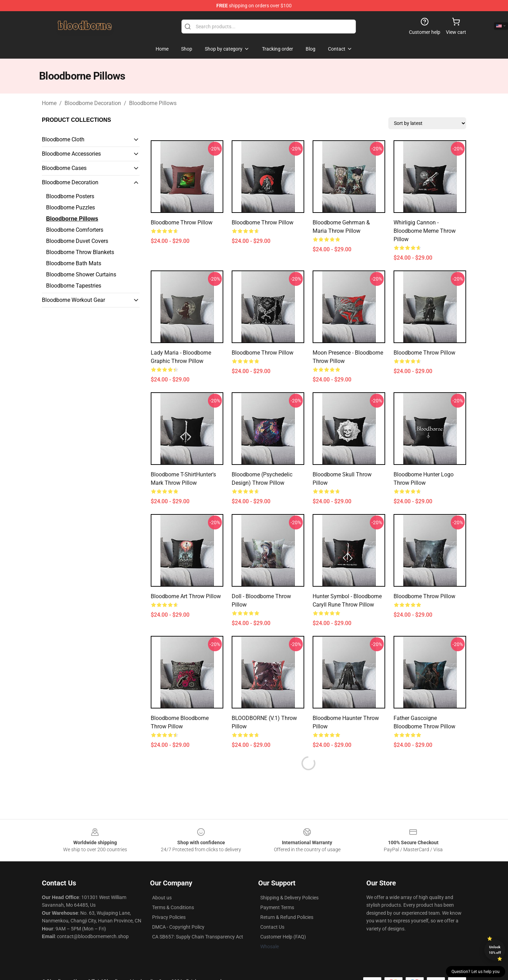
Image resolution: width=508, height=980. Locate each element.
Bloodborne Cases (64, 168)
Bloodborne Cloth (63, 139)
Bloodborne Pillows (153, 103)
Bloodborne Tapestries (74, 286)
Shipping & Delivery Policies (289, 898)
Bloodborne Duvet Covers (77, 241)
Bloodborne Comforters (75, 230)
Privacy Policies (169, 917)
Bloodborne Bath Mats (74, 263)
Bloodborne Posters (70, 196)
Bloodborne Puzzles (70, 207)
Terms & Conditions (173, 907)
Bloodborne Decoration (93, 103)
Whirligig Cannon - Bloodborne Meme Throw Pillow (425, 231)
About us (162, 898)
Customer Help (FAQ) (283, 937)
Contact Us (272, 927)
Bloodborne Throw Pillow (182, 222)
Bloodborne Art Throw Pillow (186, 596)
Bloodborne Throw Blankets (80, 252)
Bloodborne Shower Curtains (81, 274)
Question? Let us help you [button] (476, 972)
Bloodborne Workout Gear (73, 300)
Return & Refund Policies (287, 917)
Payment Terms (277, 907)
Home (49, 103)
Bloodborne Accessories (71, 154)
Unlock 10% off (495, 950)
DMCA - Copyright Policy (178, 927)
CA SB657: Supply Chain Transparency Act (198, 937)
